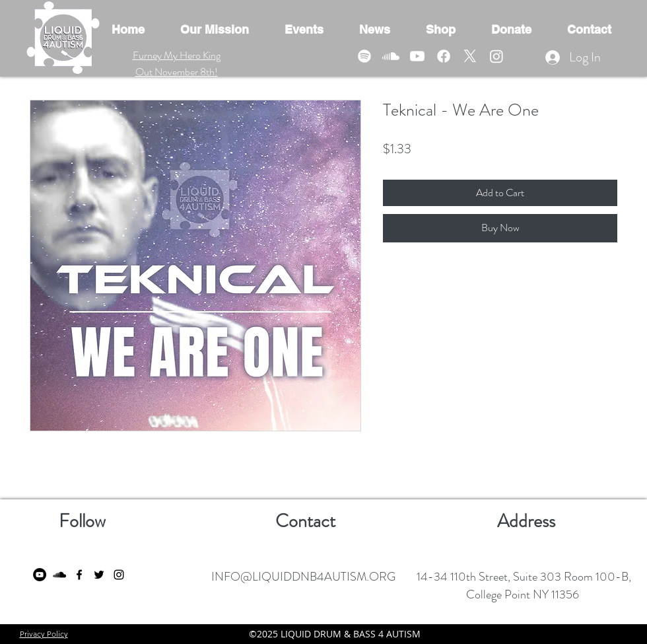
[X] (470, 56)
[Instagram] (496, 56)
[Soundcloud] (391, 56)
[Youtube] (417, 56)
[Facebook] (444, 56)
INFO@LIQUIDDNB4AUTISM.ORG (303, 577)
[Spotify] (364, 56)
